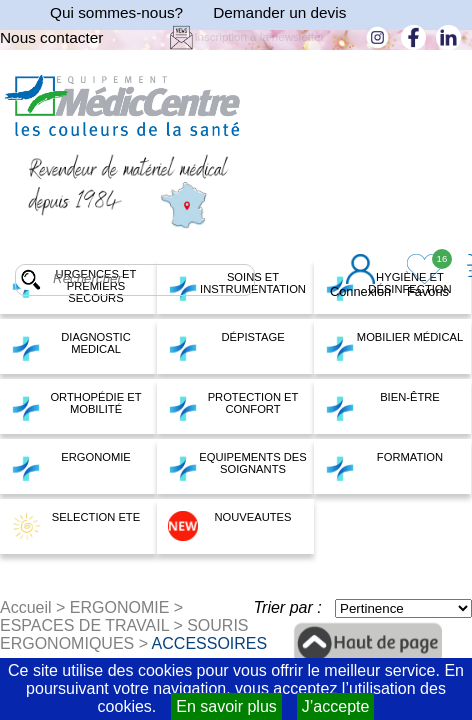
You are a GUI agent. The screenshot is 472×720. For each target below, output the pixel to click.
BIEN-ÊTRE (382, 406)
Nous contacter (51, 37)
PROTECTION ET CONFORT (233, 406)
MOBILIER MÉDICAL (394, 346)
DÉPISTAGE (226, 346)
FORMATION (384, 466)
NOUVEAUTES (230, 526)
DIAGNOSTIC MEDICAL (71, 346)
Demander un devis (279, 12)
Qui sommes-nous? (116, 12)
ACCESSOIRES (210, 643)
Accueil (26, 607)
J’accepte (336, 706)
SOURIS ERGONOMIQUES (124, 634)
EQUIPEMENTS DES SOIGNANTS (237, 466)
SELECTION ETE (75, 526)
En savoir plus (226, 706)
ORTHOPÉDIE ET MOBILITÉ (76, 406)
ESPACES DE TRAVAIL (84, 625)
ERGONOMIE (71, 466)
